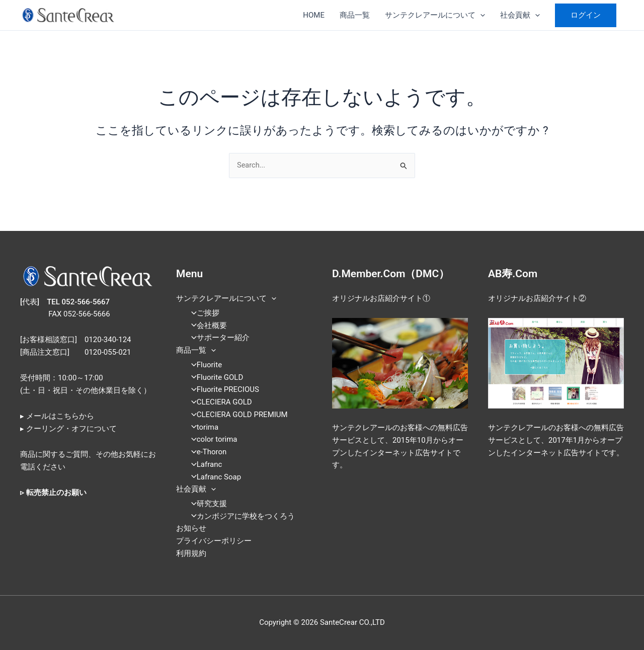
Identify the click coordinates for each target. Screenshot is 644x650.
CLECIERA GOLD (219, 402)
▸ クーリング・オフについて (68, 429)
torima (202, 427)
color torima (211, 440)
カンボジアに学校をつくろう (240, 516)
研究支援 (206, 504)
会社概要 (206, 326)
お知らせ (191, 529)
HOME (314, 15)
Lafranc (204, 464)
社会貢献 (520, 15)
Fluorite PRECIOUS (222, 390)
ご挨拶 (202, 313)
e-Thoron (206, 452)
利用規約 (191, 553)
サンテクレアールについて (435, 15)
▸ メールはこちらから (57, 417)
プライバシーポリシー (214, 541)
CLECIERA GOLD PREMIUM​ (236, 415)
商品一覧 (355, 15)
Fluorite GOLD (214, 377)
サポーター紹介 (217, 338)
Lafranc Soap (213, 477)
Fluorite (204, 365)
